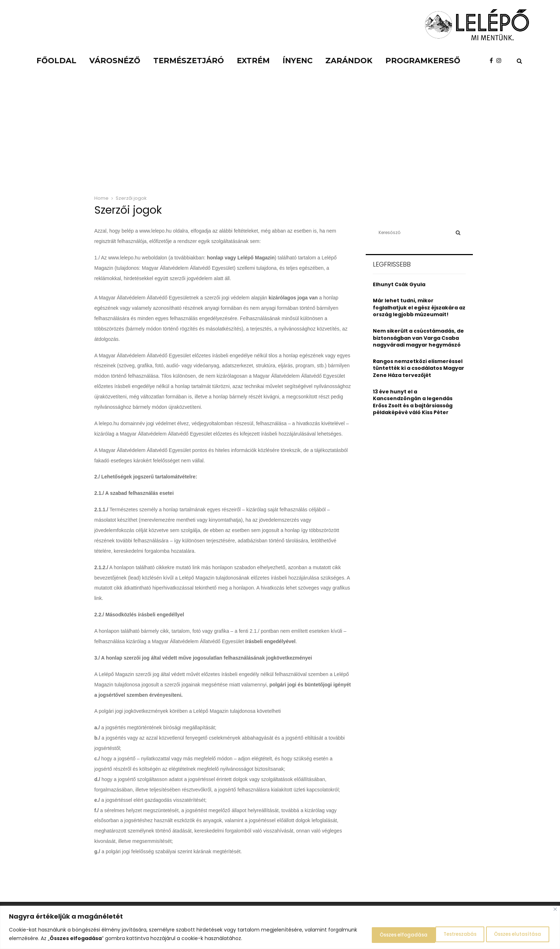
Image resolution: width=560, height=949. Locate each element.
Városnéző (115, 61)
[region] (280, 928)
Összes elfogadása (515, 934)
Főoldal (56, 61)
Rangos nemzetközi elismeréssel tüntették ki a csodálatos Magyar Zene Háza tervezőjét (419, 368)
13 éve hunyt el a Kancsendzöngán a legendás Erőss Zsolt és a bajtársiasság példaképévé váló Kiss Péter (413, 402)
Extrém (253, 61)
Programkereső (423, 61)
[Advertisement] (280, 136)
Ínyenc (297, 61)
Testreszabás (374, 934)
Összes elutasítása (441, 934)
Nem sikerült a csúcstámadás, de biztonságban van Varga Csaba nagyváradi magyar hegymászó (418, 338)
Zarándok (349, 61)
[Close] (555, 910)
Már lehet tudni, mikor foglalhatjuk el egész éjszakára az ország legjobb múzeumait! (419, 307)
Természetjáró (189, 61)
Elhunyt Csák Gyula (399, 284)
